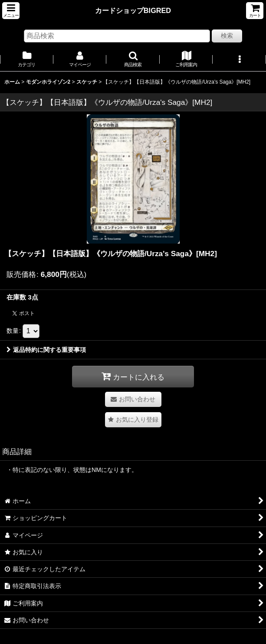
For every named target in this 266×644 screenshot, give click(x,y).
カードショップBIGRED (133, 10)
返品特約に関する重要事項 (46, 350)
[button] (11, 11)
